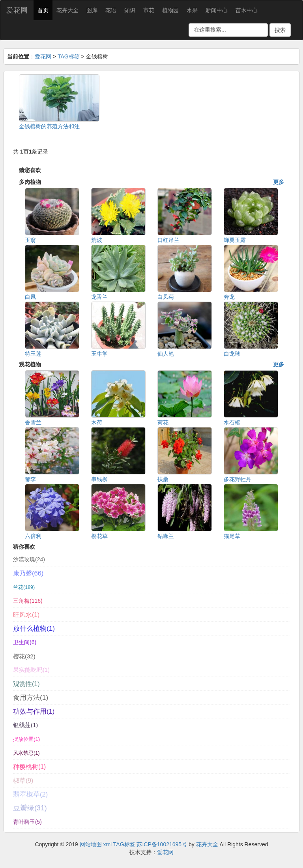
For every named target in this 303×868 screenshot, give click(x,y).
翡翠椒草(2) (30, 794)
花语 (111, 10)
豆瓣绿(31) (30, 808)
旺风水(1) (26, 615)
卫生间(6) (25, 642)
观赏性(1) (26, 684)
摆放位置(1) (26, 739)
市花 (149, 10)
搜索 (280, 30)
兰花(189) (24, 587)
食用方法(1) (31, 697)
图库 (92, 10)
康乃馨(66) (28, 573)
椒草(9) (23, 781)
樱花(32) (24, 656)
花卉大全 (67, 10)
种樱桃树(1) (29, 767)
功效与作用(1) (34, 711)
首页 (43, 10)
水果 (192, 10)
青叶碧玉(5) (27, 822)
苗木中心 (247, 10)
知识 (130, 10)
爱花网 (17, 10)
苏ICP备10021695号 (162, 844)
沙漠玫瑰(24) (29, 559)
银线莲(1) (25, 725)
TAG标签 (69, 56)
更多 (279, 182)
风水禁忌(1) (26, 753)
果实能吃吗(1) (31, 670)
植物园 (170, 10)
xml (107, 844)
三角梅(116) (28, 601)
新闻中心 (217, 10)
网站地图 (91, 844)
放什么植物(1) (34, 628)
